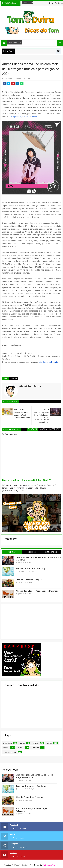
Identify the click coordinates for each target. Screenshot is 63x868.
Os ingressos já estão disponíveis (24, 116)
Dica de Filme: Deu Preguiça (30, 580)
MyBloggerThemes (51, 865)
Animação (8, 743)
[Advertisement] (22, 621)
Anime (22, 743)
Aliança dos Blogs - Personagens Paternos (37, 591)
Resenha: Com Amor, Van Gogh (31, 569)
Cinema (36, 743)
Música (21, 748)
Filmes (49, 743)
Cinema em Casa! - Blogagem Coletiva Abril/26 (27, 480)
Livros (6, 748)
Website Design (21, 865)
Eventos (14, 379)
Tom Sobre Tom (10, 752)
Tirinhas (35, 748)
